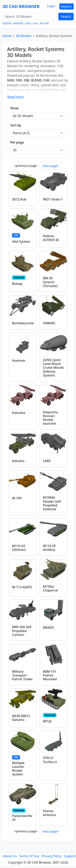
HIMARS (49, 323)
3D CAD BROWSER (21, 6)
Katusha (18, 461)
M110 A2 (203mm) (19, 548)
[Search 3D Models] (30, 17)
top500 (7, 23)
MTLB (47, 721)
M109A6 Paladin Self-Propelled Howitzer (52, 503)
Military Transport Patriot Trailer (22, 675)
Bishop (17, 284)
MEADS (48, 628)
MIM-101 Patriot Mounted (50, 675)
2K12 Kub (19, 199)
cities (28, 23)
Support (70, 856)
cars (35, 23)
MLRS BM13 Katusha (21, 718)
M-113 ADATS (22, 587)
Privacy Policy (52, 856)
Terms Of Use (29, 856)
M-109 (17, 498)
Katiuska (19, 413)
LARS (47, 461)
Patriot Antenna (49, 813)
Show (14, 108)
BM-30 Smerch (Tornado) (50, 282)
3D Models (24, 36)
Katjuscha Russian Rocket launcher (50, 418)
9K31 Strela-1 (53, 199)
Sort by (16, 125)
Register (66, 6)
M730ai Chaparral (50, 588)
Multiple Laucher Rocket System (18, 769)
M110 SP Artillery (49, 548)
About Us (10, 856)
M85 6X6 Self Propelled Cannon (22, 631)
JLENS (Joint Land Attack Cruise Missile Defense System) (53, 368)
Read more (15, 97)
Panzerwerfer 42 (22, 818)
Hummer (19, 361)
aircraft (44, 23)
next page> (51, 166)
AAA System (21, 241)
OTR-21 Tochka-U (50, 760)
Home (7, 36)
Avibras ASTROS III (51, 238)
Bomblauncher (23, 323)
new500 (18, 23)
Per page (17, 142)
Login (51, 6)
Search (66, 17)
